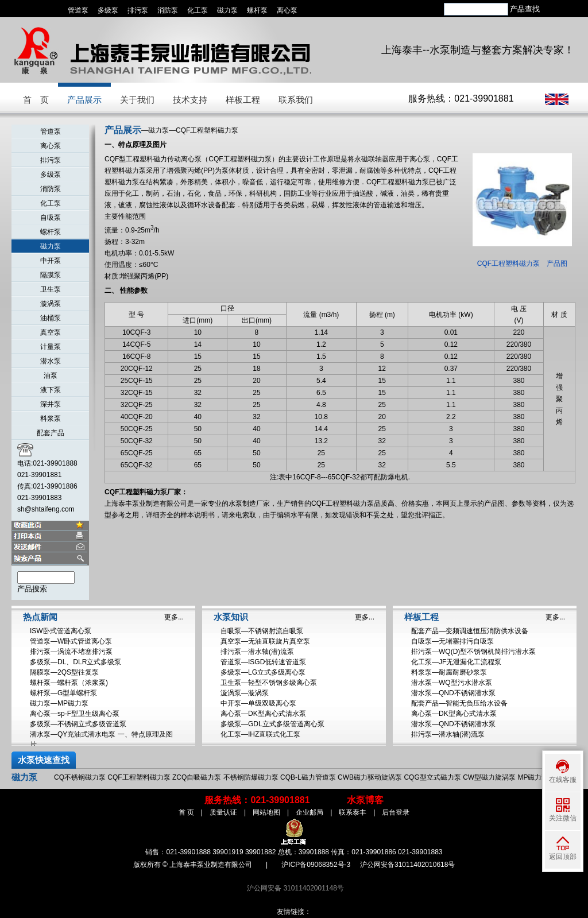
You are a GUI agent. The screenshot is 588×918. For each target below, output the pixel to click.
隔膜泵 (51, 275)
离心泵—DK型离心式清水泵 (263, 714)
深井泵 (51, 404)
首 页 (36, 100)
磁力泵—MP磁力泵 (59, 703)
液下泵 (51, 390)
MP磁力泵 (533, 777)
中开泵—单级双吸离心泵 (258, 703)
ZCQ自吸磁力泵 (197, 777)
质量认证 (223, 812)
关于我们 (137, 100)
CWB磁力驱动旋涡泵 (370, 777)
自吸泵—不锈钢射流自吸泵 (262, 631)
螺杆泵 (257, 10)
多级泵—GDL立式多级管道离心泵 (272, 724)
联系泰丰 (353, 812)
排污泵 (138, 10)
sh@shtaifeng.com (46, 509)
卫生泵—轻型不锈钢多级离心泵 (269, 683)
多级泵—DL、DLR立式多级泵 (76, 662)
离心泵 (287, 10)
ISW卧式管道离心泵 (61, 631)
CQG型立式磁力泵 (432, 777)
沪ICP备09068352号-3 (316, 865)
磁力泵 (227, 10)
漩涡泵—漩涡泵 (245, 693)
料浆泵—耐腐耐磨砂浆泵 (449, 672)
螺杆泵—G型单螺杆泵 (63, 693)
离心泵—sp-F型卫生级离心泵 (75, 714)
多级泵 (108, 10)
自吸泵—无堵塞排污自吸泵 (452, 641)
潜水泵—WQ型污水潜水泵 (452, 683)
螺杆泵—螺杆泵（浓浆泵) (69, 683)
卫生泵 (51, 289)
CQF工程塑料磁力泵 (139, 777)
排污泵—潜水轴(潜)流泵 (257, 652)
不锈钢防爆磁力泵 (251, 777)
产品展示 (84, 100)
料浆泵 (51, 419)
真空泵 (51, 332)
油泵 (51, 375)
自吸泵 (51, 218)
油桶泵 (51, 318)
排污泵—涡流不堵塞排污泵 (71, 652)
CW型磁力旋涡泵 (489, 777)
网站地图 (266, 812)
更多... (174, 617)
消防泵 (168, 10)
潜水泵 (51, 361)
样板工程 (243, 100)
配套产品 (51, 433)
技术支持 (190, 100)
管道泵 (78, 10)
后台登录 (396, 812)
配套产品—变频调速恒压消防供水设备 (470, 631)
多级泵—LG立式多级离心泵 (263, 672)
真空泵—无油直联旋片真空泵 (265, 641)
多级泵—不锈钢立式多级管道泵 (78, 724)
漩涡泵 (51, 304)
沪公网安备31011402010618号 (407, 865)
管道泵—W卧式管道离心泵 (71, 641)
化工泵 (198, 10)
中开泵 (51, 261)
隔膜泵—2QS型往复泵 (64, 672)
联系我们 (296, 100)
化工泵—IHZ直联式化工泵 (260, 734)
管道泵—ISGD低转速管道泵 (263, 662)
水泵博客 (365, 800)
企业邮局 (310, 812)
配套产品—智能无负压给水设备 (459, 703)
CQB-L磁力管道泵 (308, 777)
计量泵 (51, 347)
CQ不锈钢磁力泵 (80, 777)
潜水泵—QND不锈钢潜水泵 (453, 693)
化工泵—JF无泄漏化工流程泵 (456, 662)
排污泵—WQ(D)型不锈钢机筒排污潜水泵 (473, 652)
